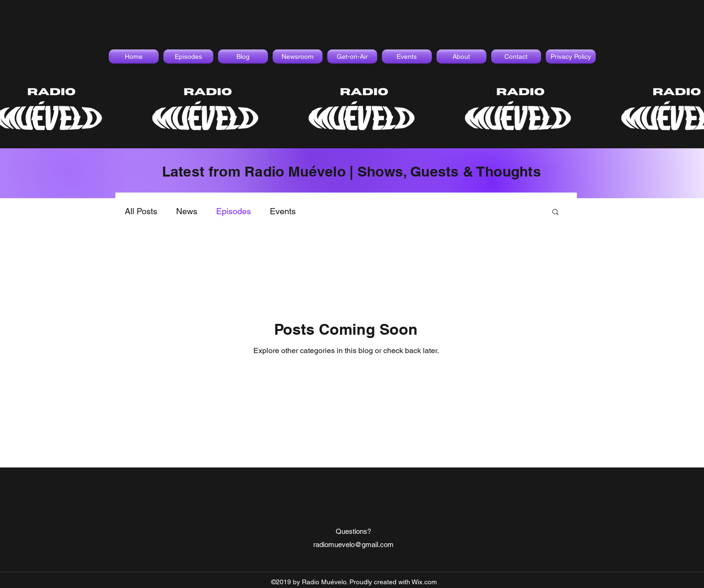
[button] (555, 213)
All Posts (141, 211)
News (187, 211)
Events (283, 211)
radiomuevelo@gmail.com (353, 544)
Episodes (234, 211)
